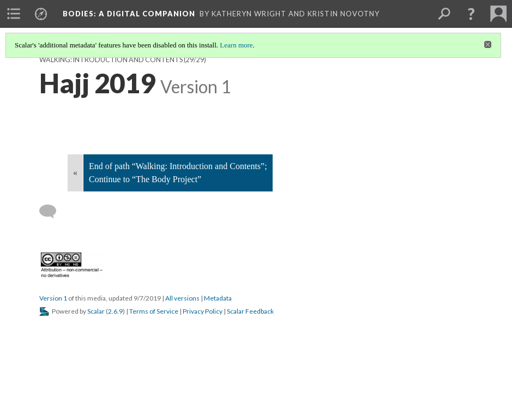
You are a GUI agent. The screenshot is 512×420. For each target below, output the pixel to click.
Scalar (96, 311)
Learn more (236, 45)
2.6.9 (115, 311)
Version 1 (53, 298)
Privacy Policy (203, 311)
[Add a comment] (53, 212)
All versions (182, 298)
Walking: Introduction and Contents (111, 60)
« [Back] (75, 173)
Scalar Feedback (250, 311)
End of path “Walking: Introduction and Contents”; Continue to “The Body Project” (178, 173)
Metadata (218, 298)
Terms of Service (154, 311)
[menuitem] (14, 14)
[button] (471, 14)
